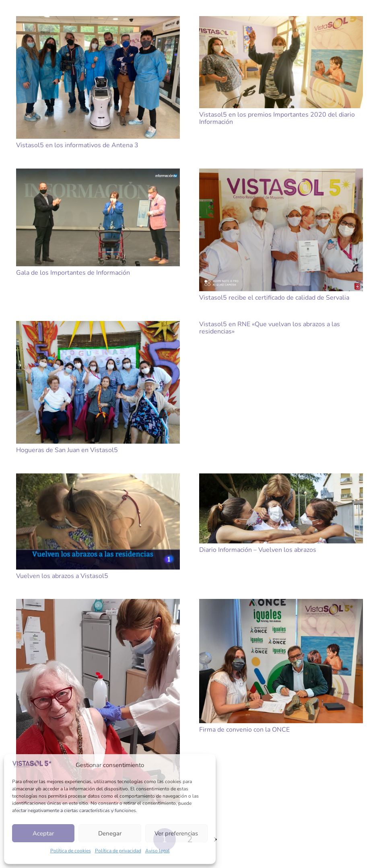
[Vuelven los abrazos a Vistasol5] (98, 521)
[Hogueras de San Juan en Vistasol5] (98, 382)
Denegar (110, 833)
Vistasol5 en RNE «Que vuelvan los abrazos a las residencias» (270, 328)
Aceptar (43, 833)
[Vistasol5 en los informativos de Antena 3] (98, 77)
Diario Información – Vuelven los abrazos (258, 550)
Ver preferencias (176, 833)
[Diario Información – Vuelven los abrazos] (281, 508)
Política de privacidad (118, 851)
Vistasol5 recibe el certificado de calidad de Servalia (274, 298)
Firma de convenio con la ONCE (244, 730)
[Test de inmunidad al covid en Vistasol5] (98, 701)
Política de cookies (71, 851)
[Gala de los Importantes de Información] (98, 217)
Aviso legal (158, 851)
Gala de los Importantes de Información (73, 273)
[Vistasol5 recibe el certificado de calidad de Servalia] (281, 230)
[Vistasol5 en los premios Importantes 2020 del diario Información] (281, 62)
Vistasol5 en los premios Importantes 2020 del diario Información (277, 118)
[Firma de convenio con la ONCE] (281, 661)
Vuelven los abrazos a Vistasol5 (62, 576)
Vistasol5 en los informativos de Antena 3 (77, 145)
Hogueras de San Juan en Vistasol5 (67, 450)
